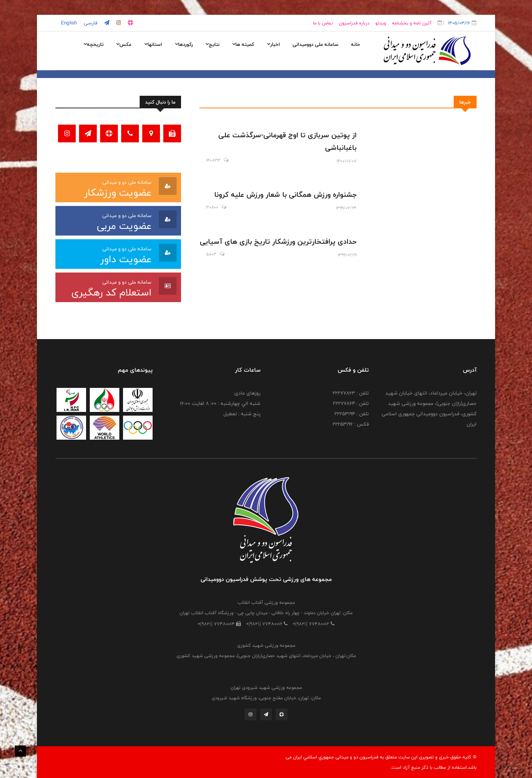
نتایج (212, 44)
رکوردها (184, 44)
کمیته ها (243, 44)
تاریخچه (93, 44)
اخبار (273, 44)
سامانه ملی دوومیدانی (316, 44)
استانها (153, 44)
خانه (356, 44)
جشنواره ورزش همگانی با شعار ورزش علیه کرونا (285, 194)
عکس (124, 44)
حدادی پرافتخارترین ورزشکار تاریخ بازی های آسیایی (278, 241)
